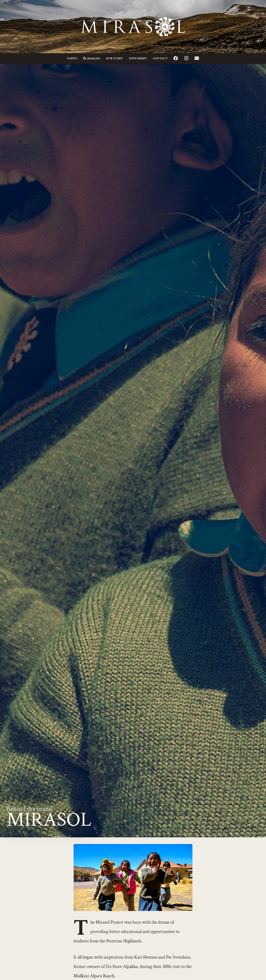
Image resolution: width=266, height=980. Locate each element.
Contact (160, 58)
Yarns (72, 58)
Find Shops (138, 58)
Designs (92, 59)
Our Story (114, 58)
